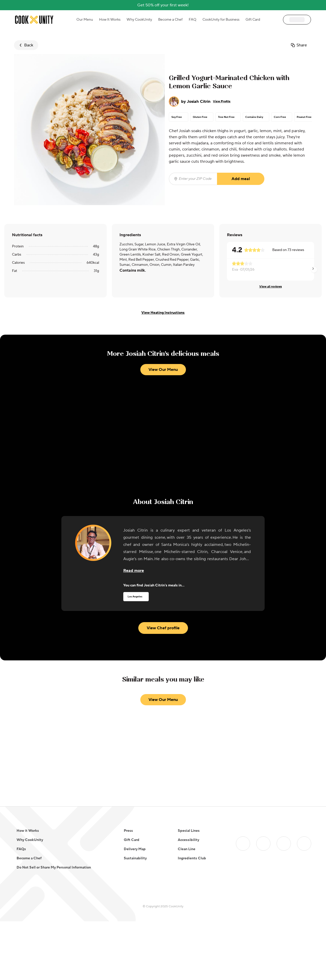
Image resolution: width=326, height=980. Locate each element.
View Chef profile (163, 658)
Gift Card (253, 20)
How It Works (110, 20)
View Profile (222, 101)
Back (26, 45)
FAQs (21, 908)
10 (181, 836)
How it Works (28, 889)
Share (299, 45)
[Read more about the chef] (134, 601)
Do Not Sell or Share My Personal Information (54, 926)
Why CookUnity (139, 20)
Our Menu (85, 20)
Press (128, 889)
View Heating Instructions (163, 313)
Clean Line (187, 908)
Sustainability (135, 917)
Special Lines (189, 889)
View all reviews (271, 287)
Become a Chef (170, 20)
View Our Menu (163, 491)
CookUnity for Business (221, 20)
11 (186, 836)
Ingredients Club (192, 917)
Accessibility (188, 899)
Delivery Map (135, 908)
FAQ (193, 20)
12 (191, 836)
